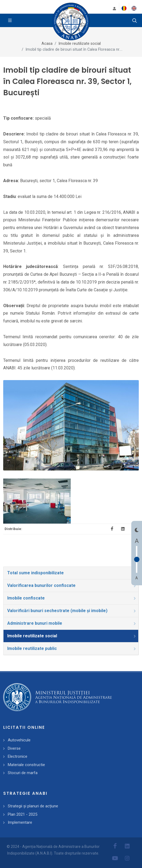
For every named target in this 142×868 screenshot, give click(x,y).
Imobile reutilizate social (80, 44)
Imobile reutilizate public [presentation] (72, 648)
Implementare (20, 822)
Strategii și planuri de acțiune (33, 806)
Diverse (14, 748)
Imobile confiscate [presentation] (72, 598)
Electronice (18, 756)
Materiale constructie (26, 765)
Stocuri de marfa (23, 773)
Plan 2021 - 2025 (23, 814)
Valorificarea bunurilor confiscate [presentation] (72, 585)
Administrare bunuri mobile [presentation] (72, 623)
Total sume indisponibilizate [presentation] (72, 573)
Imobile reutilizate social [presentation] (72, 636)
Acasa (47, 44)
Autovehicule (19, 740)
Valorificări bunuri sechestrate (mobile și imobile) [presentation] (72, 611)
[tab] (71, 573)
